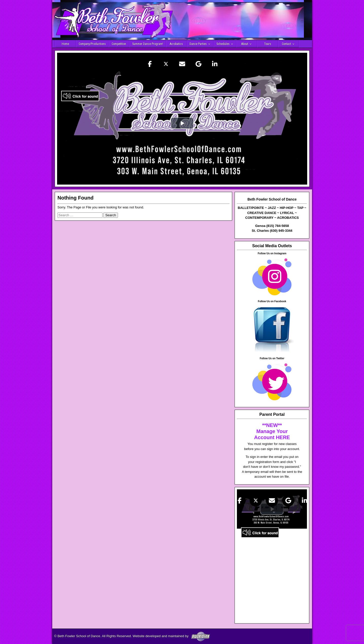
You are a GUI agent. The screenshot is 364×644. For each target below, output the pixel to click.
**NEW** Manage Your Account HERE (272, 431)
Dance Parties (198, 44)
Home (65, 44)
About (245, 44)
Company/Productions (92, 44)
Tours (268, 44)
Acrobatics (176, 44)
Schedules (223, 44)
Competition (119, 44)
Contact (286, 44)
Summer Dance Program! (148, 44)
